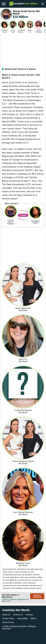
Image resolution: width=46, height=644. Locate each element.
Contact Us (18, 615)
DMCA (34, 618)
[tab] (23, 70)
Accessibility (23, 618)
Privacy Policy (8, 618)
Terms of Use (8, 622)
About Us (6, 615)
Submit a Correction (37, 596)
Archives (29, 615)
